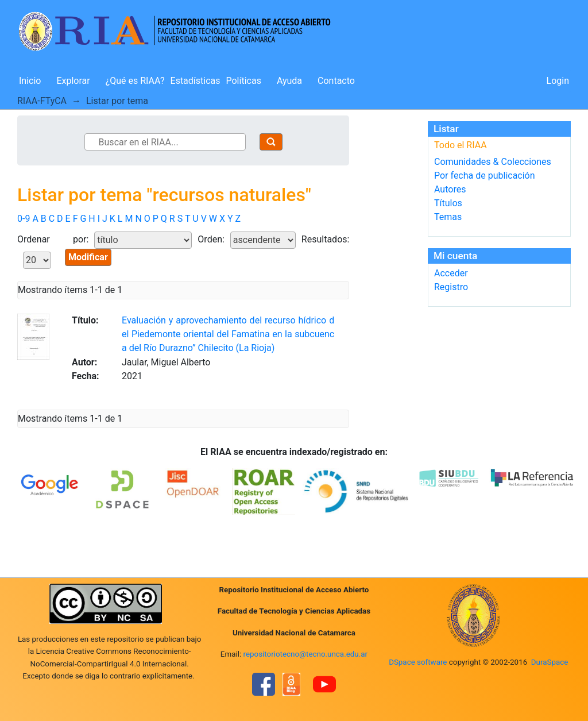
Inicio (30, 81)
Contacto (336, 81)
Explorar (73, 81)
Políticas (244, 81)
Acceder (451, 273)
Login (558, 81)
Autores (450, 189)
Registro (451, 287)
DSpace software (418, 662)
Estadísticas (196, 81)
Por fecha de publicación (485, 176)
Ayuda (289, 81)
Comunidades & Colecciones (493, 162)
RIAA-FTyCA (42, 101)
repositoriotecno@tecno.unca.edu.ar (306, 654)
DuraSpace (550, 662)
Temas (448, 217)
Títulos (448, 203)
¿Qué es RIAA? (135, 81)
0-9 (24, 219)
